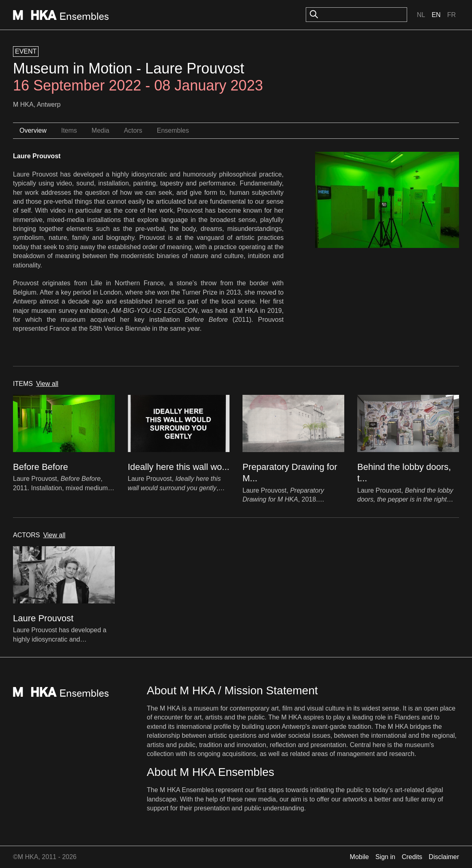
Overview (33, 130)
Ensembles (173, 130)
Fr (452, 15)
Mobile (359, 857)
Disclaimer (444, 857)
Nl (421, 15)
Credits (412, 857)
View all (47, 384)
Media (101, 130)
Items (69, 130)
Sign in (385, 857)
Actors (133, 130)
